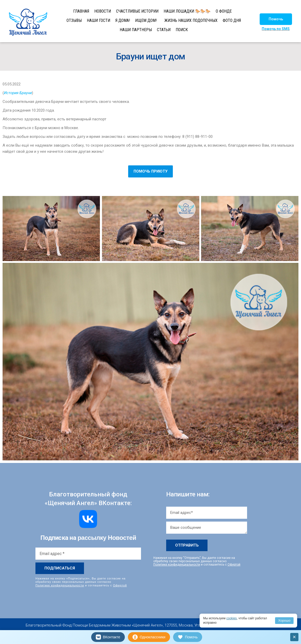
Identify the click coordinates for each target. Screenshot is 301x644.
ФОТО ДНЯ (232, 20)
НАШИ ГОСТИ (98, 20)
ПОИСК (182, 30)
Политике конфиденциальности (60, 585)
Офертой (120, 585)
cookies (232, 618)
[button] (276, 19)
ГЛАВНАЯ (81, 11)
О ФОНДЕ (224, 11)
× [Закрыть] (294, 637)
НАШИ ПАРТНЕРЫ (136, 30)
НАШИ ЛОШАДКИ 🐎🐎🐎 (187, 11)
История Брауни (18, 93)
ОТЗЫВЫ (74, 20)
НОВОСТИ (103, 11)
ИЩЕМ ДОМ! (146, 20)
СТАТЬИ (164, 30)
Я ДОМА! (123, 20)
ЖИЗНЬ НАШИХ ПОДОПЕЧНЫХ (191, 20)
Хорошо (284, 620)
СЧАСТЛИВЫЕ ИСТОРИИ (137, 11)
